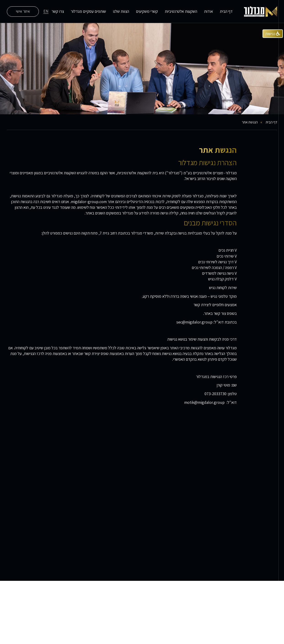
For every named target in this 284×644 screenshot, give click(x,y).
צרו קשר (58, 11)
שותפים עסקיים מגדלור (88, 11)
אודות (208, 11)
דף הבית (226, 11)
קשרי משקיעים (147, 11)
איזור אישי (23, 11)
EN (46, 11)
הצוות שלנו (121, 11)
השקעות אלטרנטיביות (181, 11)
